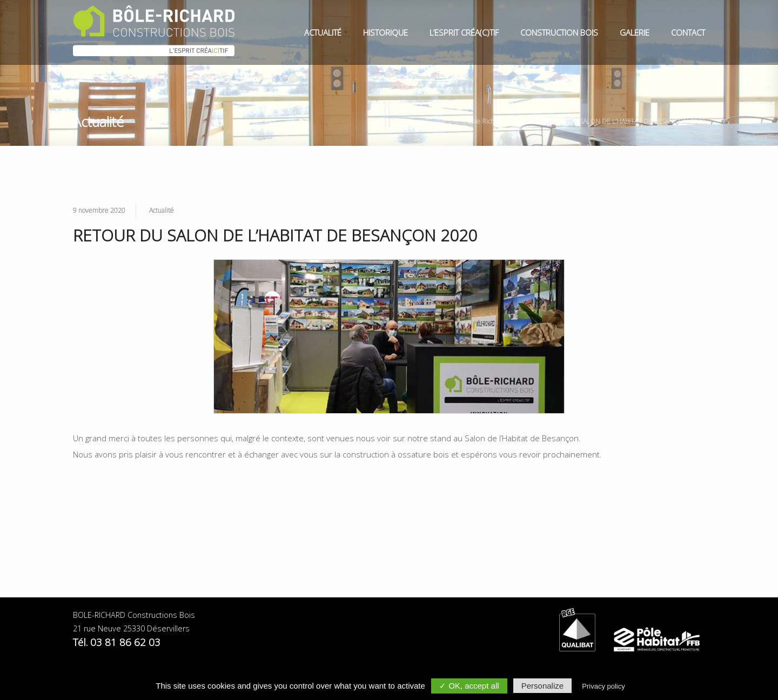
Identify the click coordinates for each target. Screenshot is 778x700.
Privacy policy (603, 686)
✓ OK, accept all (469, 686)
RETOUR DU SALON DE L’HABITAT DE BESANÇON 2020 (622, 121)
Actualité (323, 32)
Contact (688, 32)
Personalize (542, 686)
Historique (385, 32)
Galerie (635, 32)
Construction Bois (559, 32)
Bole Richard (486, 121)
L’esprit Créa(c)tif (464, 32)
